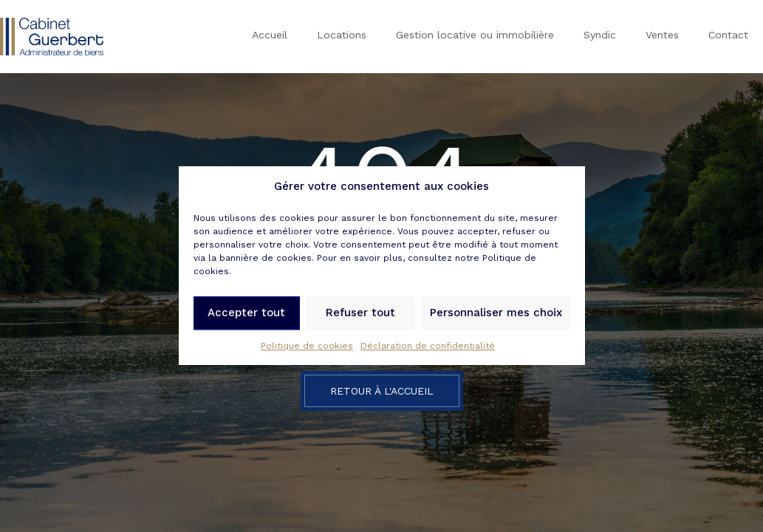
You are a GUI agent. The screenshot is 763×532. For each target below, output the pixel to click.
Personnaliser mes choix (496, 315)
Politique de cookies (307, 348)
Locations (342, 35)
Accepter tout (246, 315)
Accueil (270, 35)
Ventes (662, 35)
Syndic (600, 35)
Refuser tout (360, 315)
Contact (728, 35)
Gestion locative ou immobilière (475, 35)
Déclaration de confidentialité (428, 348)
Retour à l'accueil (382, 391)
